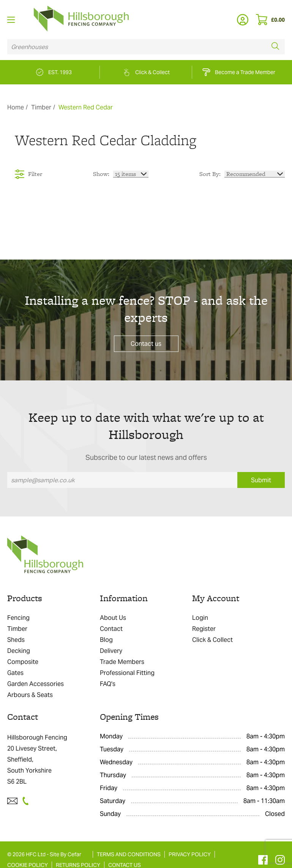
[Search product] (137, 47)
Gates (15, 673)
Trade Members (122, 662)
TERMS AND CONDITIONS (129, 854)
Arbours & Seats (30, 695)
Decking (19, 651)
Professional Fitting (127, 673)
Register (204, 629)
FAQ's (108, 684)
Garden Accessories (36, 684)
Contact (111, 629)
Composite (23, 662)
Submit (261, 480)
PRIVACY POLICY (190, 854)
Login (200, 618)
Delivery (111, 651)
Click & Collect (212, 640)
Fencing (18, 618)
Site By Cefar (66, 854)
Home (16, 107)
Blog (106, 640)
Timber (41, 107)
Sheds (16, 640)
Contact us (146, 344)
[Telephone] (28, 801)
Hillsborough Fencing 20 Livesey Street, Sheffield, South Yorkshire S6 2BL (37, 759)
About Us (113, 618)
